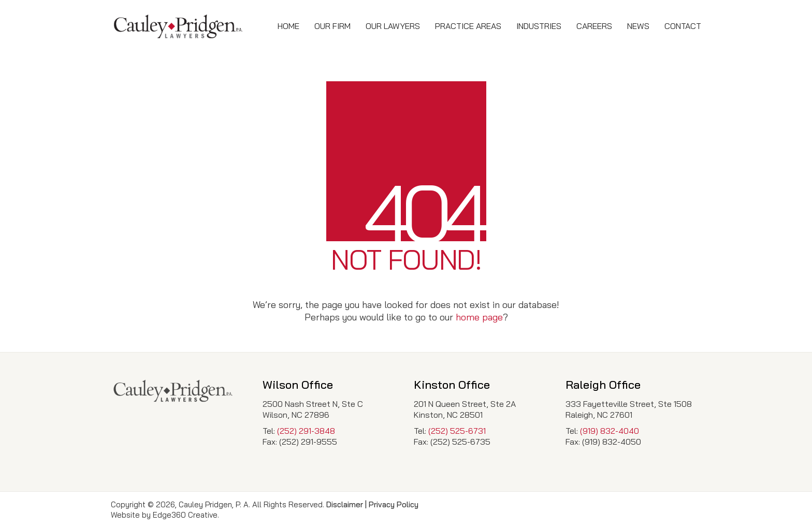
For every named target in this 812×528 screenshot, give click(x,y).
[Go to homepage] (178, 26)
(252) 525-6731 (457, 431)
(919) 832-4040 (610, 431)
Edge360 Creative (185, 515)
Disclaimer (345, 504)
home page (479, 317)
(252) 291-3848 (306, 431)
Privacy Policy (394, 504)
